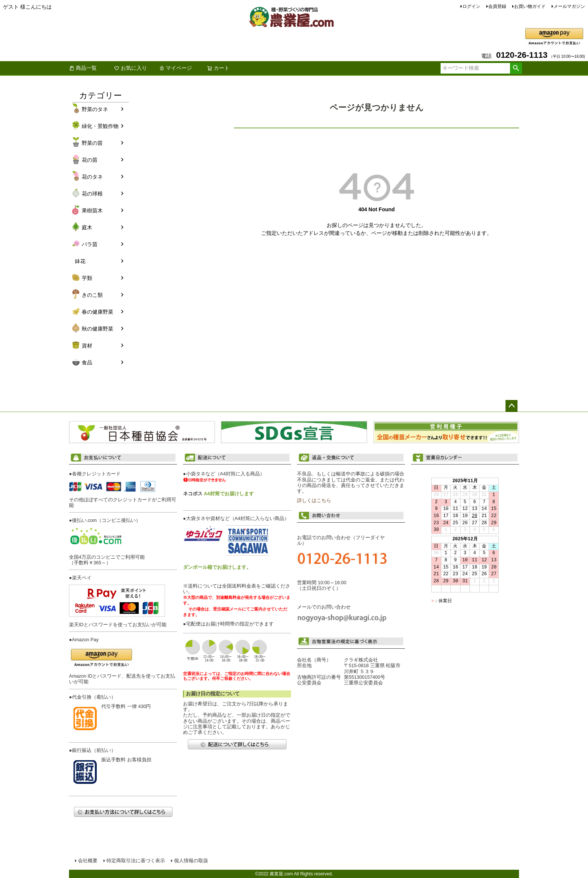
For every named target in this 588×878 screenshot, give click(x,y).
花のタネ (92, 177)
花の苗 (90, 160)
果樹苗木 (92, 210)
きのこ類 (92, 295)
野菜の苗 (92, 143)
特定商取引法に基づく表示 (136, 861)
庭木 (87, 227)
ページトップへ (511, 406)
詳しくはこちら (314, 501)
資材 (87, 346)
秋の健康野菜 (97, 329)
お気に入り (130, 68)
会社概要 (88, 861)
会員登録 (497, 6)
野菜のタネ (95, 109)
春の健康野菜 (97, 312)
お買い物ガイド (530, 6)
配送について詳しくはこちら (237, 744)
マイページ (175, 68)
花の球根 (92, 194)
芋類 (87, 278)
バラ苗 (90, 244)
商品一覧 (83, 68)
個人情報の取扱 (191, 861)
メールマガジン (569, 6)
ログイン (471, 6)
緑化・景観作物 (100, 126)
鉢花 (80, 261)
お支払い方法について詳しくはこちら (123, 812)
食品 (87, 362)
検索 (516, 68)
